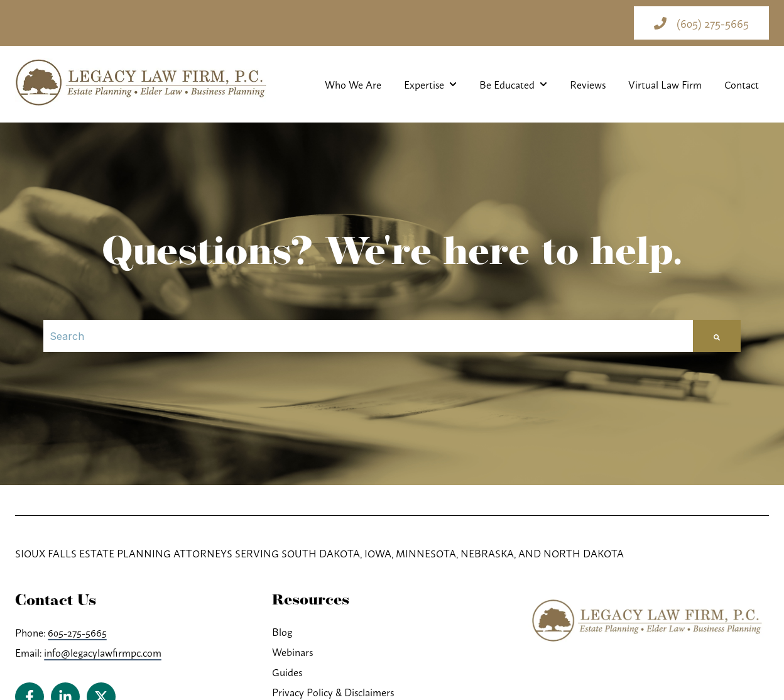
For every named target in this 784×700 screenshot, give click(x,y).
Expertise (424, 84)
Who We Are (353, 84)
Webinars (292, 652)
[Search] (368, 336)
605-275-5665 (77, 632)
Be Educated (507, 84)
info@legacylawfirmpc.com (103, 652)
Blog (282, 632)
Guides (287, 672)
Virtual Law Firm (665, 84)
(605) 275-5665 (701, 23)
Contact (742, 84)
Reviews (588, 84)
